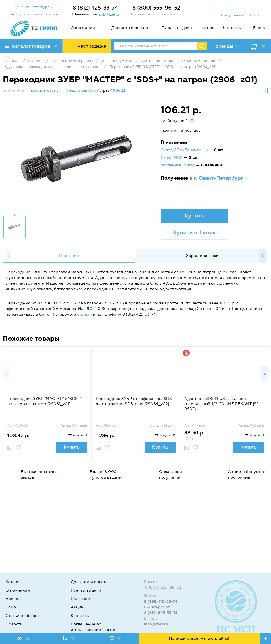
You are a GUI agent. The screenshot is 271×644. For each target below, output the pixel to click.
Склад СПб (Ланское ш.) (184, 150)
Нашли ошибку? (83, 90)
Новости (14, 624)
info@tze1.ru (156, 624)
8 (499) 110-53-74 (161, 602)
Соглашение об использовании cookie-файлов (94, 630)
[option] (80, 159)
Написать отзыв (43, 90)
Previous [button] (8, 256)
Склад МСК (172, 158)
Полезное (80, 599)
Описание (69, 256)
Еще (257, 28)
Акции (208, 28)
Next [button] (263, 256)
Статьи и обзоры (22, 616)
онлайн (85, 314)
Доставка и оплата (130, 28)
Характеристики (202, 256)
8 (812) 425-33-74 (95, 8)
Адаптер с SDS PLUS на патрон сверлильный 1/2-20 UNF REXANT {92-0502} (222, 404)
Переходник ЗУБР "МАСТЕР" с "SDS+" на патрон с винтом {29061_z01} (45, 401)
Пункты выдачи (177, 28)
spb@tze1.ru (109, 14)
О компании (83, 28)
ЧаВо (11, 607)
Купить (194, 216)
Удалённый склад (178, 165)
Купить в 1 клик (194, 232)
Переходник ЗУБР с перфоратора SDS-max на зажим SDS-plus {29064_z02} (135, 401)
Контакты (232, 28)
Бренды (13, 599)
